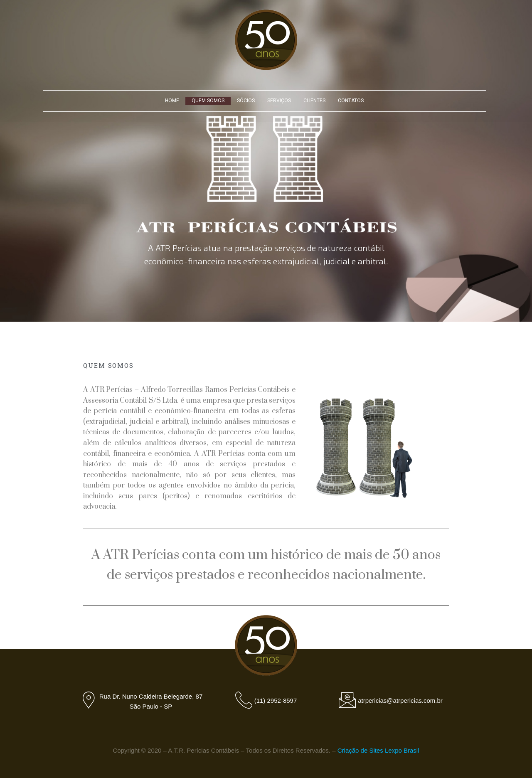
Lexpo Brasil (402, 750)
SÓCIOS (246, 101)
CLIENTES (314, 101)
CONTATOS (351, 101)
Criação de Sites (360, 750)
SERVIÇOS (279, 101)
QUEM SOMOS (208, 101)
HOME (172, 101)
